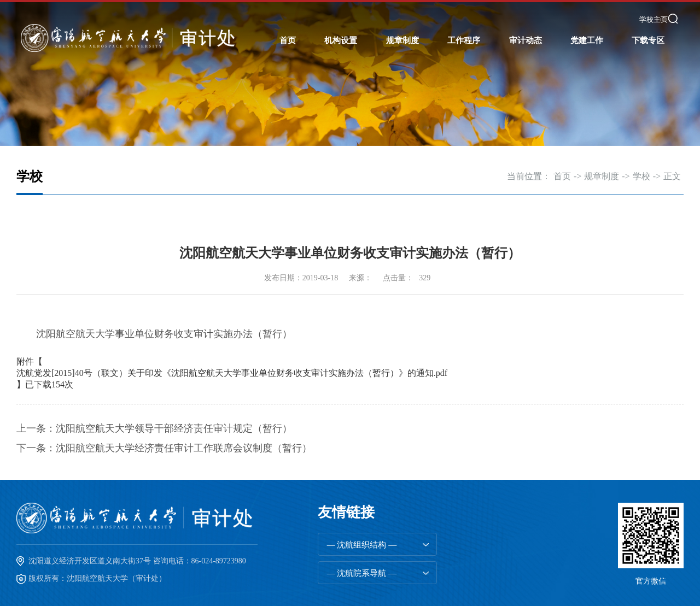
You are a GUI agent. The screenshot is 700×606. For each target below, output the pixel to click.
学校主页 (654, 19)
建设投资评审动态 (526, 131)
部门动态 (526, 65)
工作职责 (341, 87)
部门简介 (341, 65)
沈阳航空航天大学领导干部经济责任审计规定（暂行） (174, 428)
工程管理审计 (464, 109)
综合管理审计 (464, 87)
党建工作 (587, 40)
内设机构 (341, 109)
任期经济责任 (464, 65)
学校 (402, 87)
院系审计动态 (526, 87)
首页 (288, 40)
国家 (402, 65)
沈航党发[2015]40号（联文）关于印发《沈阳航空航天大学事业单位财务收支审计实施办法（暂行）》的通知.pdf (232, 373)
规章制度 (402, 40)
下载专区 (648, 40)
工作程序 (464, 40)
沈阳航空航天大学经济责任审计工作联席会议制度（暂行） (184, 448)
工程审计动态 (526, 109)
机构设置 (341, 40)
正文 (672, 176)
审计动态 (526, 40)
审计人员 (341, 131)
